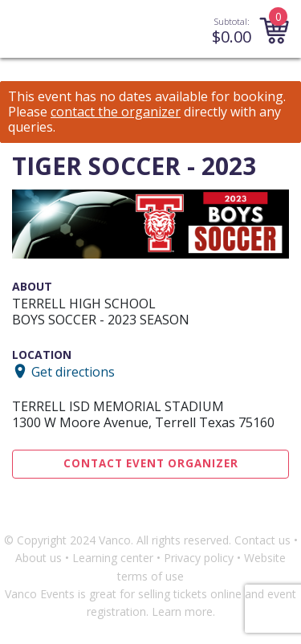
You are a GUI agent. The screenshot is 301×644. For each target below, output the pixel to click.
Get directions (73, 371)
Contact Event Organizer (151, 463)
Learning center (113, 558)
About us (39, 558)
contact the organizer (116, 112)
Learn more (182, 611)
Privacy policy (199, 558)
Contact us (262, 540)
